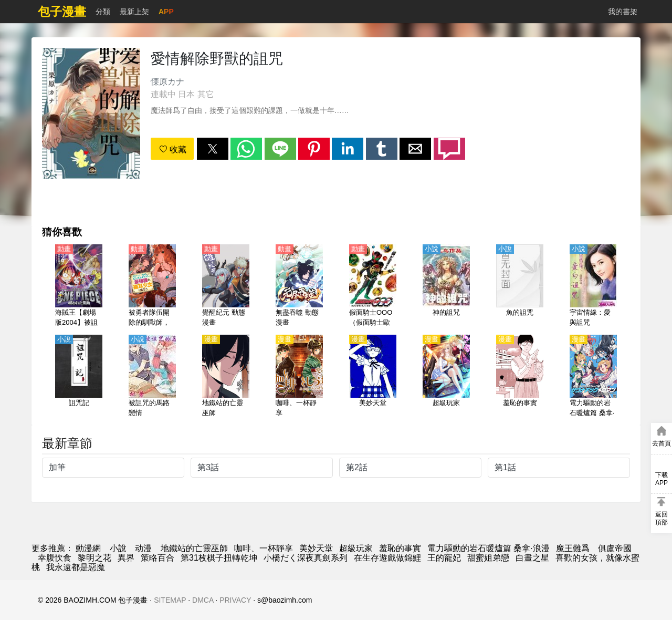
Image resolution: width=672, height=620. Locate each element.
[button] (213, 149)
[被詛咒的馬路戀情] (152, 377)
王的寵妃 (444, 558)
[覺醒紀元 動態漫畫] (226, 286)
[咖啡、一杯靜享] (299, 377)
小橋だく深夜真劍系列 (306, 558)
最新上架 (134, 12)
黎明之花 (94, 558)
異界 (126, 558)
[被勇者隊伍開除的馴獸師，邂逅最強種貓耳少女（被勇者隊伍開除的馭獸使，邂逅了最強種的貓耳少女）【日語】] (152, 286)
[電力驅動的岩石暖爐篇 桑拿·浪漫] (593, 377)
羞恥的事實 (400, 548)
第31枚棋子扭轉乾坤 (219, 558)
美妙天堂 (316, 548)
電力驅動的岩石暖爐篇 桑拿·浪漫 (489, 548)
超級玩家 (356, 548)
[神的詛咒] (446, 286)
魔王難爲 (574, 548)
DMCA (203, 600)
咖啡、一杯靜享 (264, 548)
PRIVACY (235, 600)
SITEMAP (170, 600)
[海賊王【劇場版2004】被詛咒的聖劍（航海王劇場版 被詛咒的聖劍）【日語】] (79, 286)
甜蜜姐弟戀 (488, 558)
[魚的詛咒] (520, 286)
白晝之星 (532, 558)
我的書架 (623, 12)
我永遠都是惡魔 (76, 567)
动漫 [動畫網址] (143, 548)
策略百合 (157, 558)
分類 (103, 12)
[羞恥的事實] (520, 377)
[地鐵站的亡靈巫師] (226, 377)
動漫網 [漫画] (88, 548)
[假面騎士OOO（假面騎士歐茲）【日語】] (373, 286)
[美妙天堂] (373, 377)
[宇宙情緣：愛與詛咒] (593, 286)
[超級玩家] (446, 377)
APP (166, 12)
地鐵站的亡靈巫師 (194, 548)
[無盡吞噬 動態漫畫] (299, 286)
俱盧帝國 (615, 548)
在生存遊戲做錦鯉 (387, 558)
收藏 (173, 149)
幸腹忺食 (55, 558)
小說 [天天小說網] (118, 548)
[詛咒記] (79, 377)
